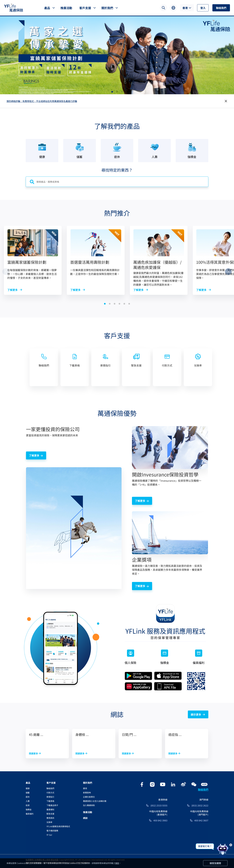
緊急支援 (50, 814)
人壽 (28, 801)
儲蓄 (28, 793)
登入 (203, 8)
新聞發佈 (87, 793)
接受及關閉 (215, 863)
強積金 (29, 809)
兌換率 (49, 822)
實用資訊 (50, 818)
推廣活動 (66, 8)
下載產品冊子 (52, 805)
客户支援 (51, 783)
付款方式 (50, 793)
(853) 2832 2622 (200, 805)
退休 (28, 797)
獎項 (85, 788)
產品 (47, 8)
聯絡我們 (221, 8)
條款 (117, 863)
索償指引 (50, 797)
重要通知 (50, 809)
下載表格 (50, 801)
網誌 (85, 818)
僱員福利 (30, 814)
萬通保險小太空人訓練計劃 (95, 801)
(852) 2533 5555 (159, 805)
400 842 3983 (160, 820)
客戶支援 (85, 8)
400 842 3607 (201, 820)
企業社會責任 (89, 797)
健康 (28, 788)
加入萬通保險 (89, 805)
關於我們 (107, 8)
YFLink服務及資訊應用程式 (58, 826)
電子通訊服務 (52, 831)
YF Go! (49, 835)
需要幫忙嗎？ (205, 846)
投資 (28, 805)
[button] (112, 92)
